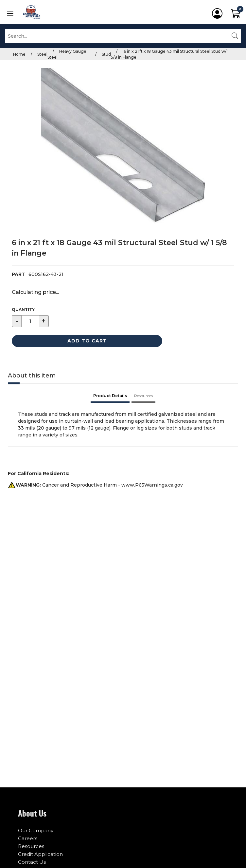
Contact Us (32, 862)
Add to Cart (87, 341)
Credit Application (40, 854)
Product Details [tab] (110, 396)
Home (19, 54)
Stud (106, 54)
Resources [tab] (143, 396)
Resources (31, 846)
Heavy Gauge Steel (67, 54)
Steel (42, 54)
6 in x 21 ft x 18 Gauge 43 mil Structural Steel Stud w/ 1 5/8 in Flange (170, 54)
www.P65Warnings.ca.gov (152, 485)
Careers (28, 838)
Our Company (36, 830)
